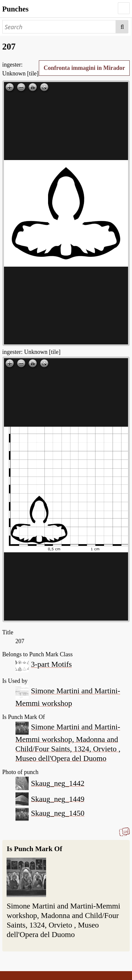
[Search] (59, 27)
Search (122, 27)
